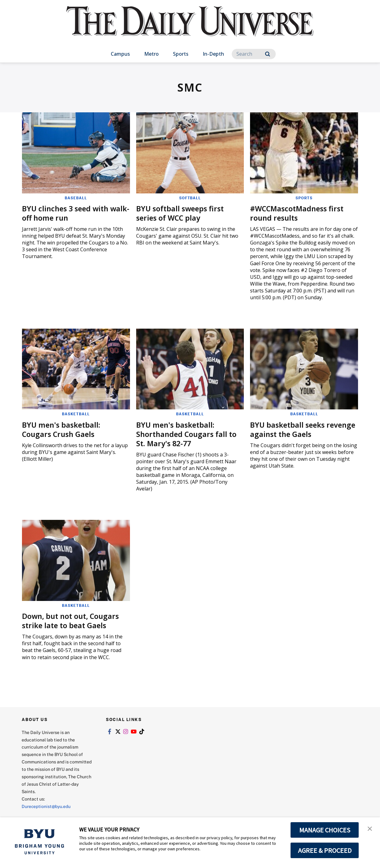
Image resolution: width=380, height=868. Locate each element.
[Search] (254, 54)
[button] (370, 828)
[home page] (190, 28)
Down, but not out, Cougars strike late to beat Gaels (72, 621)
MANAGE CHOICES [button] (325, 830)
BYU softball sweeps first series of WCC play (182, 213)
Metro (151, 54)
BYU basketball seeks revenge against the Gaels (298, 429)
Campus (120, 54)
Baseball (76, 198)
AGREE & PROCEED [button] (325, 850)
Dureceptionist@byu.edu (47, 806)
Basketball (76, 414)
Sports (181, 54)
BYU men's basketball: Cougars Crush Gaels (62, 429)
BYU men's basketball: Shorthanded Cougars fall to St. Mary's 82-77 (188, 434)
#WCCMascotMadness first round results (299, 213)
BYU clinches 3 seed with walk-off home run (67, 213)
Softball (190, 198)
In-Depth (213, 54)
